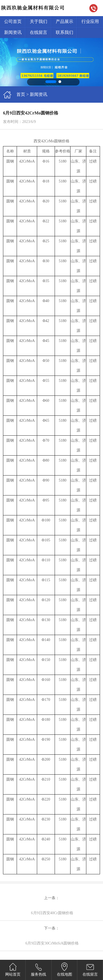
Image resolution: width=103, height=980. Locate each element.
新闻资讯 (13, 32)
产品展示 (64, 21)
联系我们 (64, 32)
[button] (51, 82)
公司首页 (13, 21)
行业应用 (90, 21)
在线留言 (39, 32)
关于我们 (39, 21)
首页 (21, 94)
